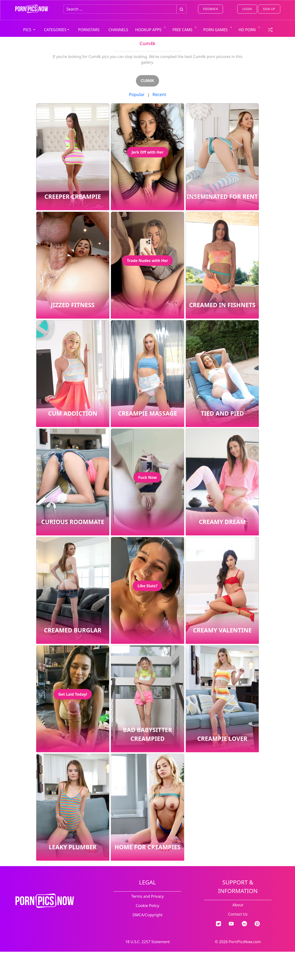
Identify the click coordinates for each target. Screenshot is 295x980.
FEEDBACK (210, 9)
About (238, 905)
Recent (159, 94)
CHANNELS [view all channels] (118, 30)
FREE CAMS (182, 30)
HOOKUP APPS (148, 30)
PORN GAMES (215, 30)
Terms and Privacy (147, 896)
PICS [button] (28, 30)
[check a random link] (270, 29)
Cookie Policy (147, 906)
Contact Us (238, 914)
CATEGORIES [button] (55, 30)
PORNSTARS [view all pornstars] (89, 30)
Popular (137, 94)
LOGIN (247, 9)
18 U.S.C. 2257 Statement (148, 942)
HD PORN (247, 30)
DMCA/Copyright (147, 915)
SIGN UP (269, 9)
